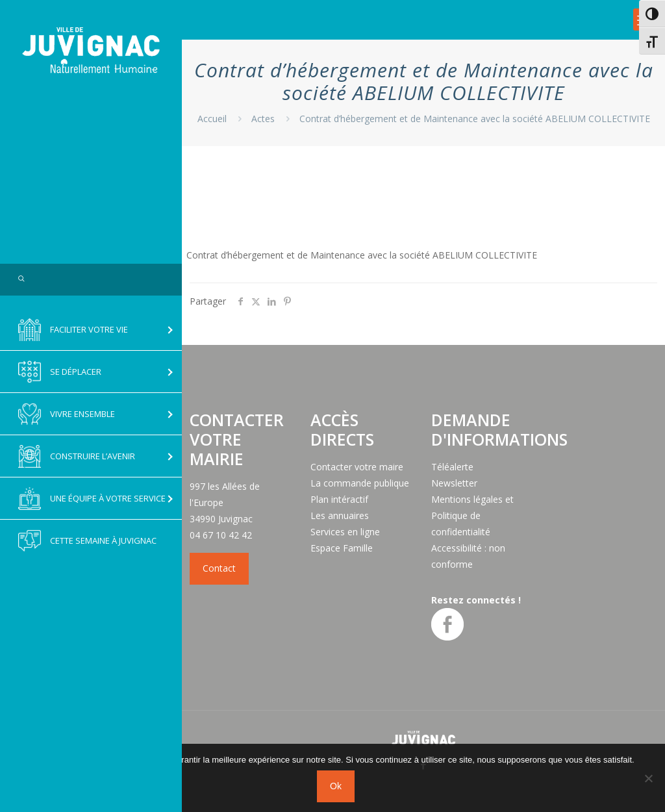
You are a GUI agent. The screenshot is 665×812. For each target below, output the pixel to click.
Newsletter (454, 483)
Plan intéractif (339, 499)
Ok (336, 786)
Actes (263, 119)
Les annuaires (340, 515)
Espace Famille (342, 548)
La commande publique (360, 483)
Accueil (212, 119)
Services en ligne (345, 532)
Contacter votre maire (357, 467)
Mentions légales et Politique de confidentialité (472, 515)
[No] (649, 778)
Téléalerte (452, 467)
